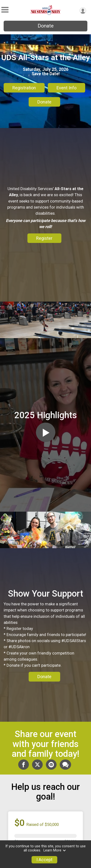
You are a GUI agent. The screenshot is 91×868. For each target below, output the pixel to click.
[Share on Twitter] (37, 765)
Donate (46, 26)
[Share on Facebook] (24, 765)
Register (44, 238)
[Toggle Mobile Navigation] (5, 10)
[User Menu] (83, 11)
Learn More (55, 850)
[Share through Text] (65, 765)
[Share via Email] (51, 765)
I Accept (44, 860)
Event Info (66, 88)
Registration (24, 88)
